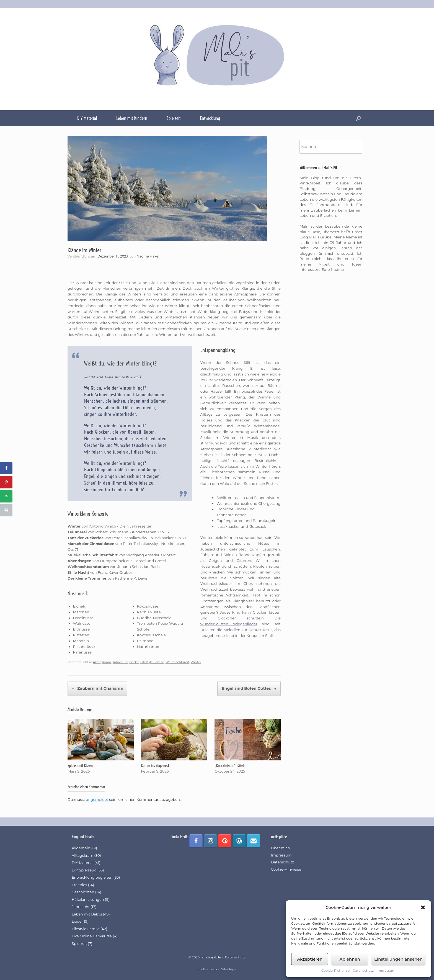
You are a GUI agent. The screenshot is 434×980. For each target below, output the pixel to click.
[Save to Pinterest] (6, 482)
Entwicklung (210, 118)
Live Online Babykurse (92, 936)
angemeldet (97, 799)
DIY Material (87, 118)
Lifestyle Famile (152, 662)
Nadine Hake (148, 256)
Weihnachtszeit (177, 662)
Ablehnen (350, 959)
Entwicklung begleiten (92, 877)
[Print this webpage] (6, 510)
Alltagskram (102, 662)
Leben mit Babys (87, 914)
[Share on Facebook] (6, 468)
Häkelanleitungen (88, 899)
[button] (423, 907)
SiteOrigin (229, 969)
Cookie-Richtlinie (335, 970)
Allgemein (81, 848)
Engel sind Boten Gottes (249, 689)
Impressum (386, 970)
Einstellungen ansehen (398, 959)
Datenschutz (363, 970)
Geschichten (83, 892)
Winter (196, 662)
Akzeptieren (310, 959)
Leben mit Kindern (132, 118)
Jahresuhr (120, 662)
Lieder (134, 662)
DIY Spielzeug (84, 870)
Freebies (79, 885)
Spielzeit (174, 118)
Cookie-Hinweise (286, 869)
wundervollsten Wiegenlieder (229, 624)
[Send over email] (6, 496)
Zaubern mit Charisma (97, 689)
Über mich (281, 848)
